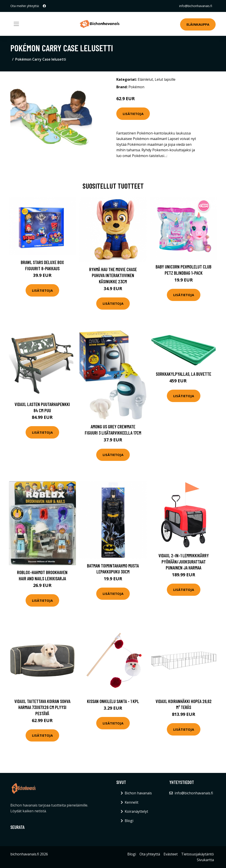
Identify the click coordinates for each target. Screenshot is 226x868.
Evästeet (171, 854)
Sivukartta (205, 860)
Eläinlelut (145, 79)
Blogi (129, 821)
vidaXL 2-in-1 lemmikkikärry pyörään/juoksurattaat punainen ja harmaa (184, 561)
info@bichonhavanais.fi (196, 6)
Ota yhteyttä (150, 854)
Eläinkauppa (198, 24)
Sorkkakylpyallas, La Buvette (184, 374)
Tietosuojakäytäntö (198, 854)
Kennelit (132, 802)
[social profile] (44, 6)
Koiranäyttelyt (136, 811)
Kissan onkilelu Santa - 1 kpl (113, 701)
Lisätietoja (133, 114)
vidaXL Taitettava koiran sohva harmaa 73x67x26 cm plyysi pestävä (42, 707)
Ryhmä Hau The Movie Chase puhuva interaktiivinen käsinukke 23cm (113, 275)
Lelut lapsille (165, 79)
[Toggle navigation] (16, 24)
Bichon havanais (138, 793)
